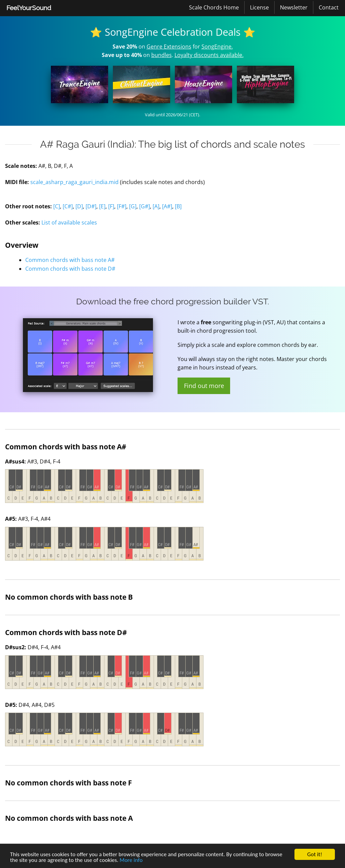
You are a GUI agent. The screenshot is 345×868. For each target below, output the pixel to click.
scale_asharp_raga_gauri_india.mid (74, 182)
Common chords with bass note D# (70, 269)
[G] (133, 206)
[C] (57, 206)
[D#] (91, 206)
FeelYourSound (29, 8)
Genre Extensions (169, 47)
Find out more (204, 386)
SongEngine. (217, 47)
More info (131, 861)
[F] (111, 206)
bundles (162, 55)
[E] (102, 206)
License (259, 7)
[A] (156, 206)
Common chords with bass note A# (70, 260)
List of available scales (69, 222)
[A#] (167, 206)
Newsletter (294, 7)
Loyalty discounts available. (209, 55)
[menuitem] (29, 8)
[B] (178, 206)
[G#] (145, 206)
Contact (329, 7)
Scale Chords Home (214, 7)
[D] (79, 206)
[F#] (122, 206)
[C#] (68, 206)
